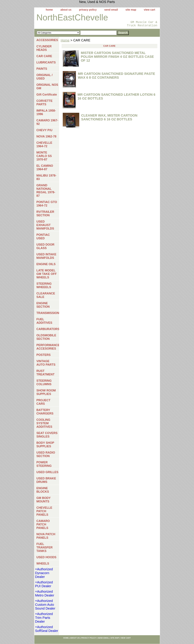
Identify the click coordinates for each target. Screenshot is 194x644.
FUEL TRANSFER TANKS (45, 547)
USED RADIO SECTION (46, 454)
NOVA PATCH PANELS (46, 536)
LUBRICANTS (46, 62)
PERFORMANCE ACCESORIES (48, 347)
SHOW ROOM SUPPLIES (46, 392)
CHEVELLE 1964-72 (44, 144)
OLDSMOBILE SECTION (46, 337)
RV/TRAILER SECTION (45, 214)
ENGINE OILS (46, 264)
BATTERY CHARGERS (45, 412)
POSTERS (44, 355)
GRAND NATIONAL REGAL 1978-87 (46, 191)
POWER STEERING (44, 464)
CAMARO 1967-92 (47, 122)
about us (66, 10)
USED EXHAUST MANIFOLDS (45, 225)
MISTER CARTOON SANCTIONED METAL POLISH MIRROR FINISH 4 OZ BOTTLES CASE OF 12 (117, 57)
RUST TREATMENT (46, 373)
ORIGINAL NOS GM (47, 87)
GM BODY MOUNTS (44, 500)
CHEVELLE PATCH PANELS (44, 511)
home (49, 10)
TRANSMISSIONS (48, 313)
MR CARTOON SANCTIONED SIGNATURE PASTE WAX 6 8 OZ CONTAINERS (117, 76)
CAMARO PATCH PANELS (43, 524)
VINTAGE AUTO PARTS (46, 363)
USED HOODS (46, 557)
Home (65, 40)
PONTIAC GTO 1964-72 (47, 204)
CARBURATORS (48, 329)
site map (131, 10)
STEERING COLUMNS (44, 382)
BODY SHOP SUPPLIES (45, 445)
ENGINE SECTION (43, 305)
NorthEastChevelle (72, 17)
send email (111, 10)
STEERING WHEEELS (44, 285)
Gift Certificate (47, 95)
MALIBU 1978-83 (46, 177)
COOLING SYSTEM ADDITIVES (44, 423)
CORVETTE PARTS (45, 103)
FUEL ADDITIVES (44, 321)
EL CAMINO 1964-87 (45, 167)
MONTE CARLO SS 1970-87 (44, 156)
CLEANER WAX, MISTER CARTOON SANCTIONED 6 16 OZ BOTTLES (109, 117)
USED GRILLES (47, 472)
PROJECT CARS (44, 402)
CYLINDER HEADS (44, 48)
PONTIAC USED (43, 237)
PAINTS (42, 69)
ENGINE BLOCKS (43, 490)
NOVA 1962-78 (46, 136)
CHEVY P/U (44, 130)
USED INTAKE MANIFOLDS (46, 256)
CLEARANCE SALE (46, 295)
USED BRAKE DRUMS (46, 480)
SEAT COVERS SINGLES (47, 435)
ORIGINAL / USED (45, 77)
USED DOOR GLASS (45, 246)
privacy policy (88, 10)
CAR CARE (44, 56)
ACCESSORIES (47, 40)
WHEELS (43, 564)
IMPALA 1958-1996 (46, 112)
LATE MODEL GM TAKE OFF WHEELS (47, 274)
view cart (149, 10)
